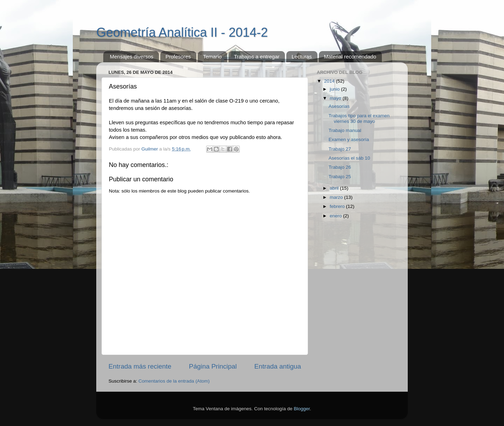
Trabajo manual (345, 130)
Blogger (302, 409)
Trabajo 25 (340, 177)
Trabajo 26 (340, 167)
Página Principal (213, 366)
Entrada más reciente (140, 366)
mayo (336, 98)
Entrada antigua (278, 366)
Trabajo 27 (340, 149)
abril (335, 188)
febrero (338, 206)
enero (336, 216)
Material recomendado (350, 57)
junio (335, 89)
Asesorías (339, 106)
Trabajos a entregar (257, 57)
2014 (330, 81)
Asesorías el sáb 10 (349, 158)
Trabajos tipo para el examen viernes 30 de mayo (359, 118)
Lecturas (302, 57)
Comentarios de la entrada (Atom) (174, 381)
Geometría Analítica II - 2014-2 (182, 32)
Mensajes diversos (132, 57)
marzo (337, 197)
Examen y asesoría (349, 139)
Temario (212, 57)
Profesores (178, 57)
